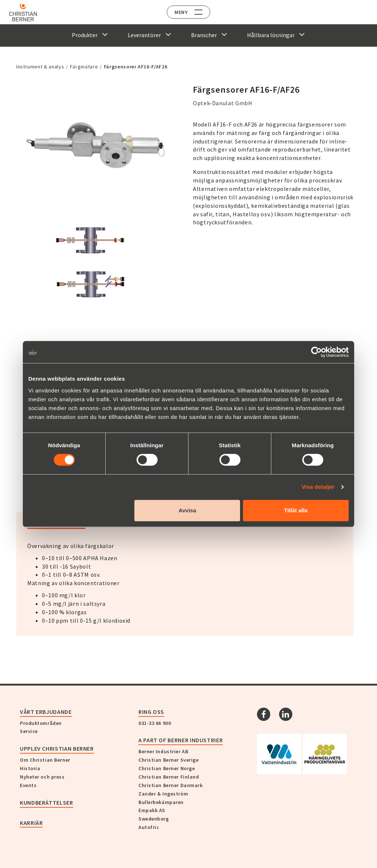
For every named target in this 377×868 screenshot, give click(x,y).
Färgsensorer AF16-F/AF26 (135, 67)
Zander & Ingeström (163, 794)
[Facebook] (264, 714)
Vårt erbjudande (46, 712)
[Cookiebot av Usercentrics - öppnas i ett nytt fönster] (316, 352)
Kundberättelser (47, 803)
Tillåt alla (296, 510)
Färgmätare (84, 67)
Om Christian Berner (45, 760)
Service (29, 731)
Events (28, 785)
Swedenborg (154, 819)
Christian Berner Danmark (170, 785)
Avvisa (187, 510)
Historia (30, 768)
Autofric (149, 827)
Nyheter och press (42, 777)
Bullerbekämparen (161, 802)
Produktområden (41, 723)
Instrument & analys (40, 67)
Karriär (31, 823)
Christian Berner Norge (167, 768)
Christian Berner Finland (169, 777)
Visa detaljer (318, 487)
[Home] (27, 13)
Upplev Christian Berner (57, 748)
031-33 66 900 (155, 723)
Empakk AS (152, 810)
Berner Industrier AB (163, 751)
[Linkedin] (286, 714)
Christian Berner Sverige (168, 760)
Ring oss (151, 712)
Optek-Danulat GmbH (223, 103)
